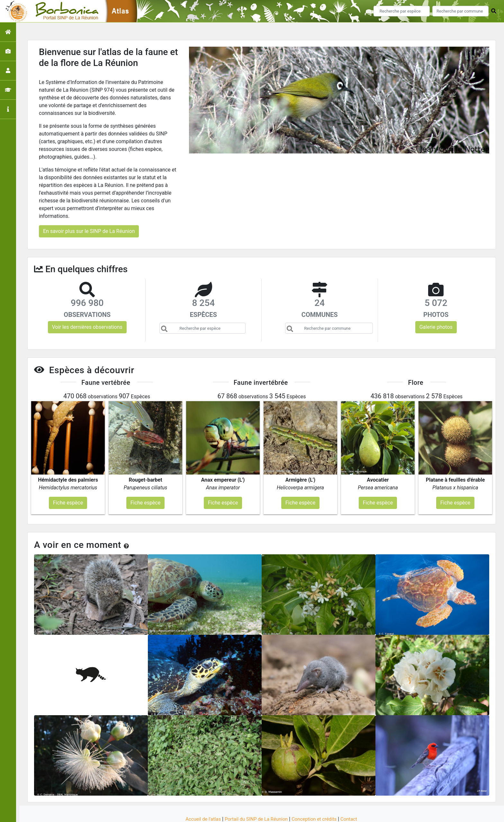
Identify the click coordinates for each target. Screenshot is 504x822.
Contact (355, 794)
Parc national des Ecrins (320, 813)
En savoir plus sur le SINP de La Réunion (89, 231)
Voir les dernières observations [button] (87, 327)
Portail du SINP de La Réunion (255, 794)
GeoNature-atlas (241, 813)
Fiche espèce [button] (68, 478)
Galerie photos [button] (436, 327)
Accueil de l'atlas (198, 794)
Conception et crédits (318, 794)
